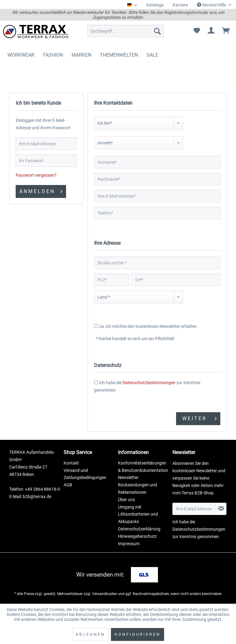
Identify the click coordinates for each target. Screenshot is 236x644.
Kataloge (155, 5)
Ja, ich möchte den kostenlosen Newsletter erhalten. (148, 326)
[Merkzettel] (197, 31)
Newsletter (128, 477)
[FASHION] (53, 55)
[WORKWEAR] (21, 55)
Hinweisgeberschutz (137, 536)
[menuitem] (155, 5)
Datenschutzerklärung (139, 529)
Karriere (180, 5)
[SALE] (152, 55)
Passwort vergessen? (36, 175)
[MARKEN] (81, 55)
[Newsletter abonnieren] (221, 509)
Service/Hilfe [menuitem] (212, 5)
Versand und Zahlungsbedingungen (85, 474)
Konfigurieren (138, 634)
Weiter (199, 418)
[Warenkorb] (226, 31)
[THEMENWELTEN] (119, 55)
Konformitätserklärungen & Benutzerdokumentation (143, 467)
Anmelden (41, 190)
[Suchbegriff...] (126, 31)
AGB (68, 485)
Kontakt (71, 463)
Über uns (126, 500)
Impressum (129, 544)
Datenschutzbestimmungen (149, 383)
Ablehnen (90, 634)
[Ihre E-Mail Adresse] (194, 509)
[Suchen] (157, 31)
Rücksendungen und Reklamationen (138, 489)
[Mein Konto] (211, 31)
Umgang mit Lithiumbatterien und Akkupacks (138, 514)
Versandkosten (105, 594)
